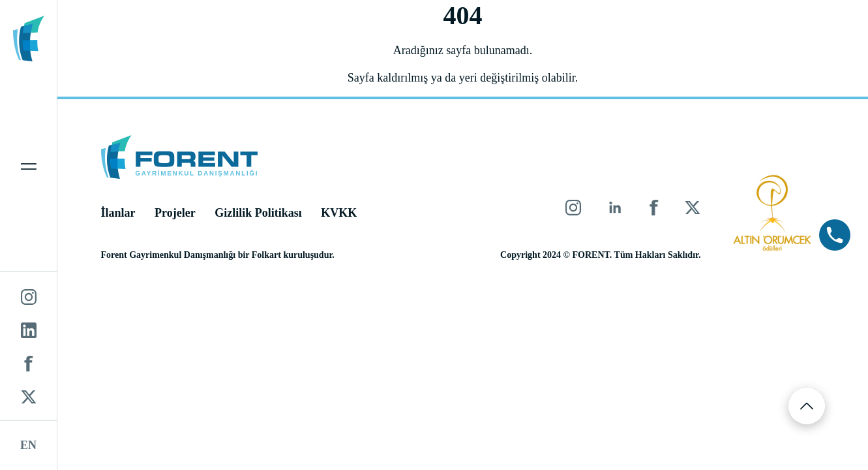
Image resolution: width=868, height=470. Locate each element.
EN (28, 445)
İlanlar (118, 213)
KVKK (339, 213)
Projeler (175, 213)
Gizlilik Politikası (258, 213)
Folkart (266, 255)
